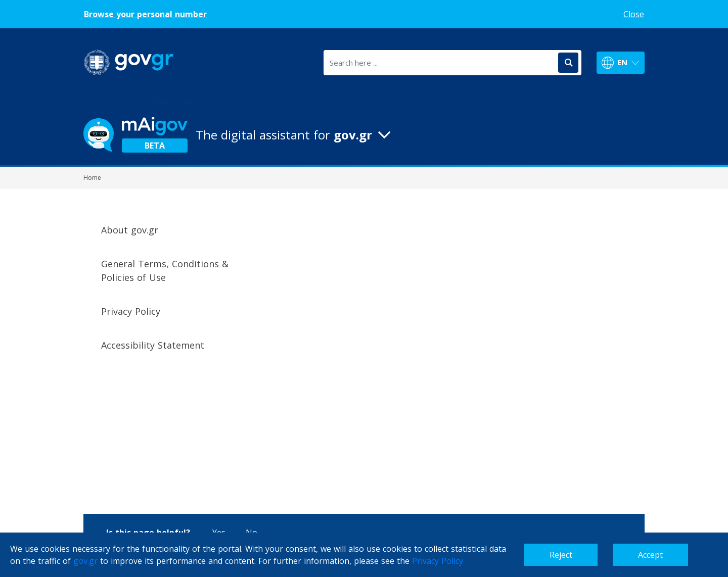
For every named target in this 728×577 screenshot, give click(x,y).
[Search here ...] (440, 63)
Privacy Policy (438, 561)
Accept (650, 555)
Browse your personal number (145, 14)
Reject (561, 555)
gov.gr (85, 561)
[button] (364, 135)
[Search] (568, 63)
